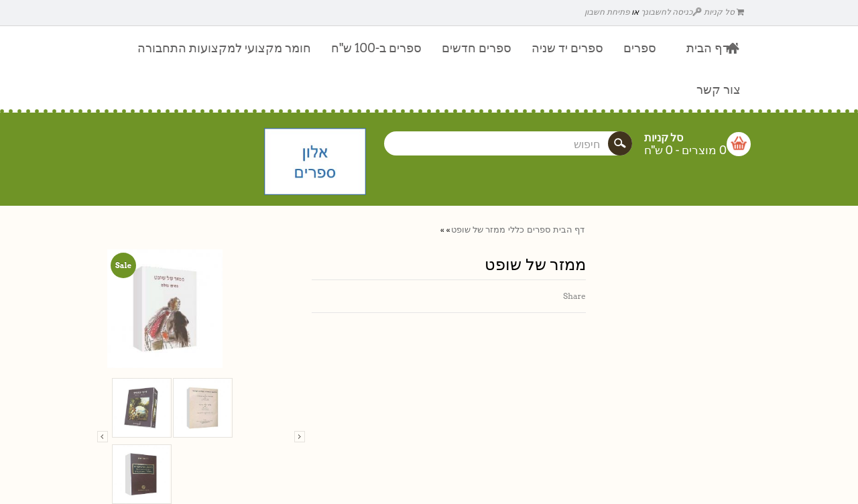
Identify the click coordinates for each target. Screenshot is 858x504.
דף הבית (569, 230)
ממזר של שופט (478, 230)
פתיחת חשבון (607, 12)
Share (574, 296)
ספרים (539, 230)
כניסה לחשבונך (672, 12)
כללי (516, 230)
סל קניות (724, 12)
